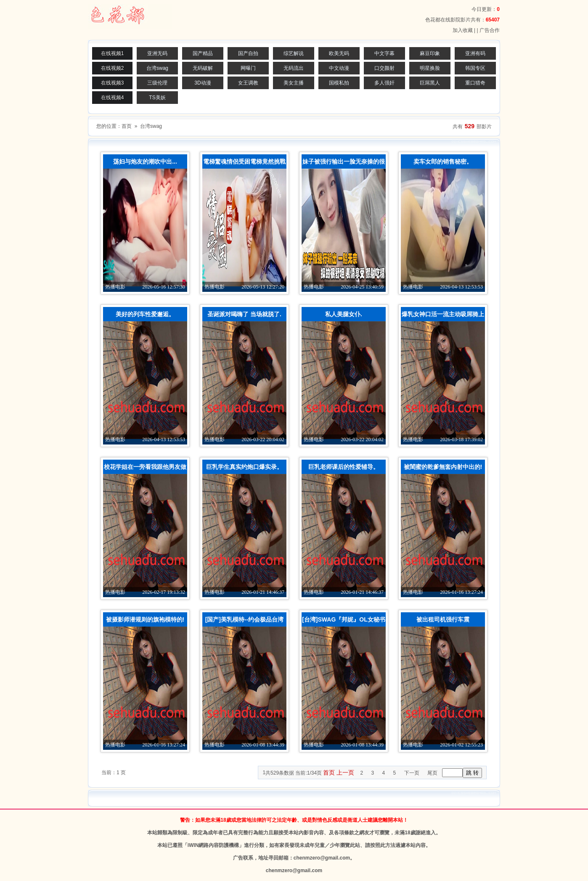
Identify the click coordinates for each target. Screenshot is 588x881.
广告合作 (490, 30)
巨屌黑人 (430, 83)
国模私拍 (339, 83)
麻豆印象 (430, 53)
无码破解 (203, 68)
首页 (127, 126)
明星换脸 (430, 68)
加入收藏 (463, 30)
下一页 (412, 773)
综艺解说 (294, 53)
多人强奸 (384, 83)
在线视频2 (113, 68)
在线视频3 (113, 83)
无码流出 (294, 68)
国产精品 (203, 53)
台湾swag (157, 68)
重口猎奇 (475, 83)
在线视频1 (113, 53)
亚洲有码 (475, 53)
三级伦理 (157, 83)
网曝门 (248, 68)
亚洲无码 (157, 53)
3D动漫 (203, 83)
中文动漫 (339, 68)
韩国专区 (475, 68)
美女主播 (294, 83)
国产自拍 (248, 53)
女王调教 (248, 83)
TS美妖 (157, 98)
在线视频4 (113, 98)
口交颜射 (384, 68)
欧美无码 (339, 53)
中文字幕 (384, 53)
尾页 (432, 773)
